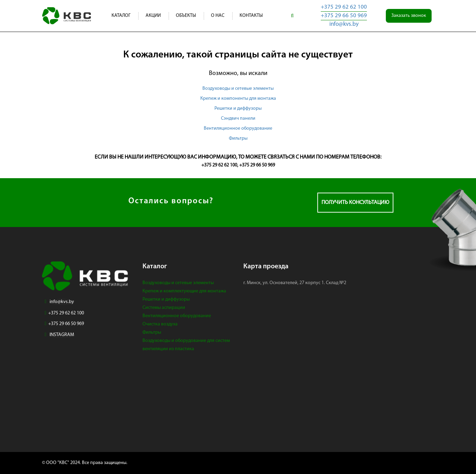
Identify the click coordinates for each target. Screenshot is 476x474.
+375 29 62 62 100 (344, 7)
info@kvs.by (344, 24)
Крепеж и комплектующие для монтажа (184, 291)
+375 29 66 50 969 (344, 16)
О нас (218, 16)
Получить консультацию (355, 203)
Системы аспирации (164, 308)
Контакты (251, 16)
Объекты (186, 16)
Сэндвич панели (238, 118)
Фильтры (238, 138)
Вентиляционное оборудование (238, 128)
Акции (153, 16)
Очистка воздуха (160, 324)
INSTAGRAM (62, 335)
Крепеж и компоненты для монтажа (238, 99)
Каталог (121, 16)
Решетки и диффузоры (238, 109)
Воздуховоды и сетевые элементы (238, 89)
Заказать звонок (409, 16)
